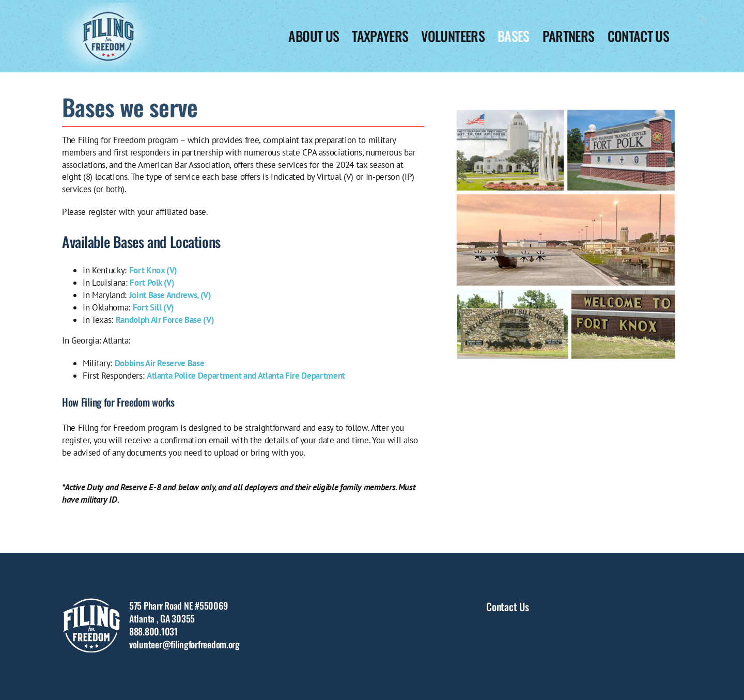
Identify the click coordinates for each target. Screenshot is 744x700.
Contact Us (507, 606)
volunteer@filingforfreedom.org (184, 644)
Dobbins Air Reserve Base (160, 363)
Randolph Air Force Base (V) (165, 320)
